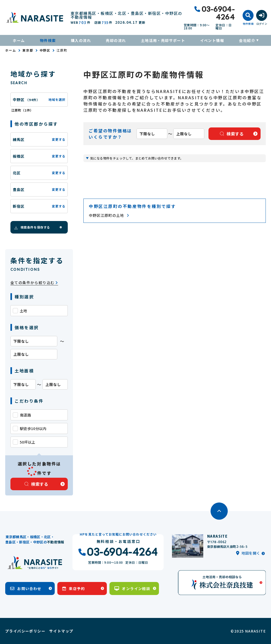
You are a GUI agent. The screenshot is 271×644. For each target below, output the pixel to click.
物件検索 (48, 40)
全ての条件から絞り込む (34, 283)
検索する (36, 484)
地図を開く (248, 553)
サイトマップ (61, 631)
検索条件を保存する (32, 227)
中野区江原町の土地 (109, 215)
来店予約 (74, 588)
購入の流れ (81, 40)
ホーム (19, 40)
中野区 (45, 50)
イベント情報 (212, 40)
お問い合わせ (26, 588)
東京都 (28, 50)
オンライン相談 (132, 588)
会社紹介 (247, 40)
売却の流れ (116, 40)
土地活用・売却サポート (163, 40)
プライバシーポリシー (25, 631)
